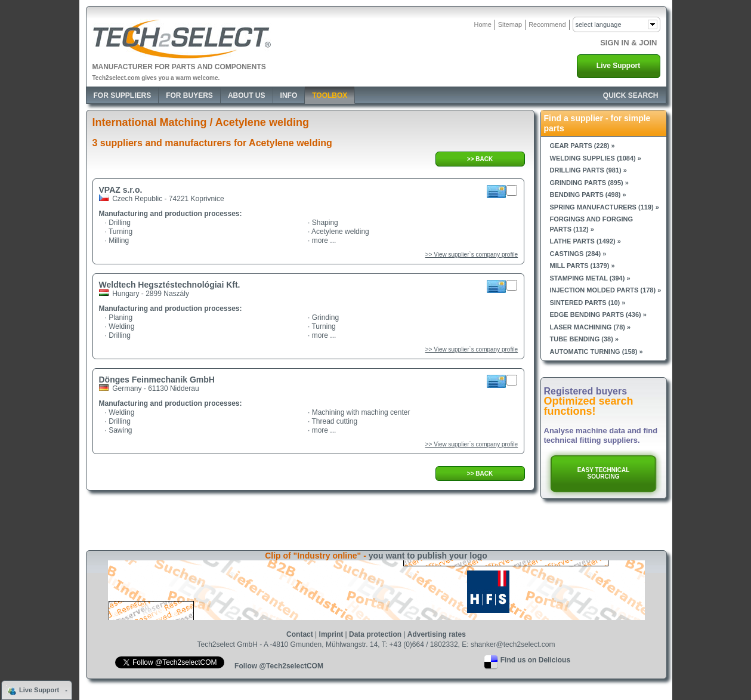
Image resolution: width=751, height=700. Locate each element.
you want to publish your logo (428, 556)
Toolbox (330, 95)
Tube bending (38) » (585, 339)
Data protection (375, 634)
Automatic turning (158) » (597, 351)
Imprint (331, 634)
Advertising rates (437, 634)
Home (482, 24)
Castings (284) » (578, 254)
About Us (247, 95)
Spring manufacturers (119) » (605, 207)
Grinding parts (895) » (589, 183)
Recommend (547, 24)
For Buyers (189, 95)
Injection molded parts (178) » (606, 290)
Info (289, 95)
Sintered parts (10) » (588, 303)
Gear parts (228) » (582, 146)
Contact (300, 634)
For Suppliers (123, 95)
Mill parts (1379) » (582, 266)
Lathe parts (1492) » (585, 241)
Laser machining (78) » (591, 327)
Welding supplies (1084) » (596, 158)
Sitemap (510, 24)
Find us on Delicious (535, 660)
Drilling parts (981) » (588, 170)
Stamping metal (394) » (590, 278)
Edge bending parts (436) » (598, 314)
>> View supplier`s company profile (472, 255)
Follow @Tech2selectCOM (279, 666)
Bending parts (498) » (588, 195)
